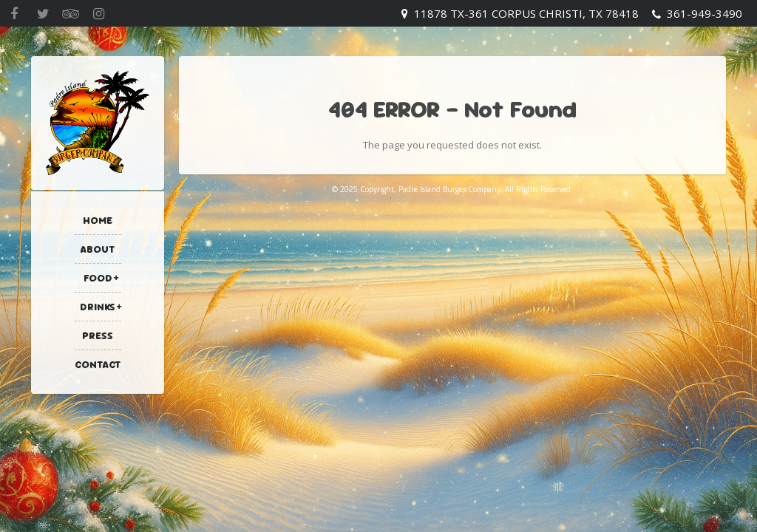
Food (98, 278)
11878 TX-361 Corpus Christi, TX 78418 (526, 13)
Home (98, 220)
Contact (98, 364)
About (98, 249)
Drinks (98, 307)
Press (98, 335)
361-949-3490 (705, 13)
